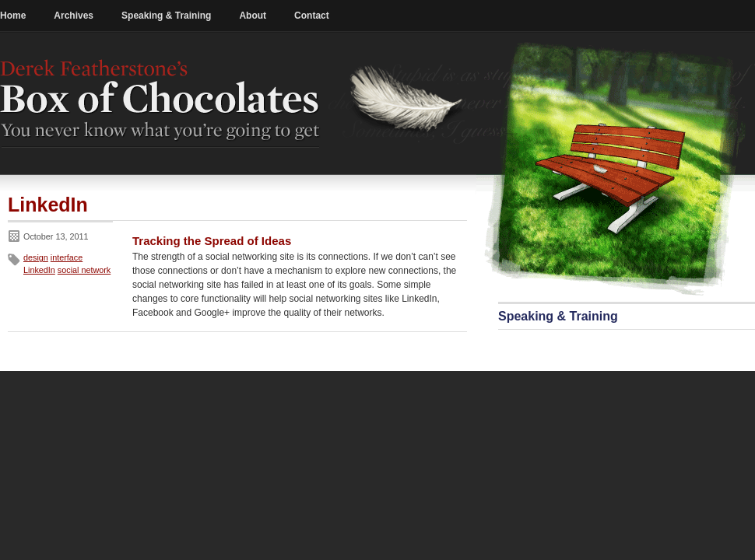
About (253, 16)
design (36, 257)
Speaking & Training (166, 16)
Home (13, 16)
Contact (312, 16)
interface (67, 257)
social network (84, 270)
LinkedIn (39, 270)
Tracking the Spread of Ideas (212, 241)
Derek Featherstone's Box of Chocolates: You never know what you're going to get (160, 103)
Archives (74, 16)
